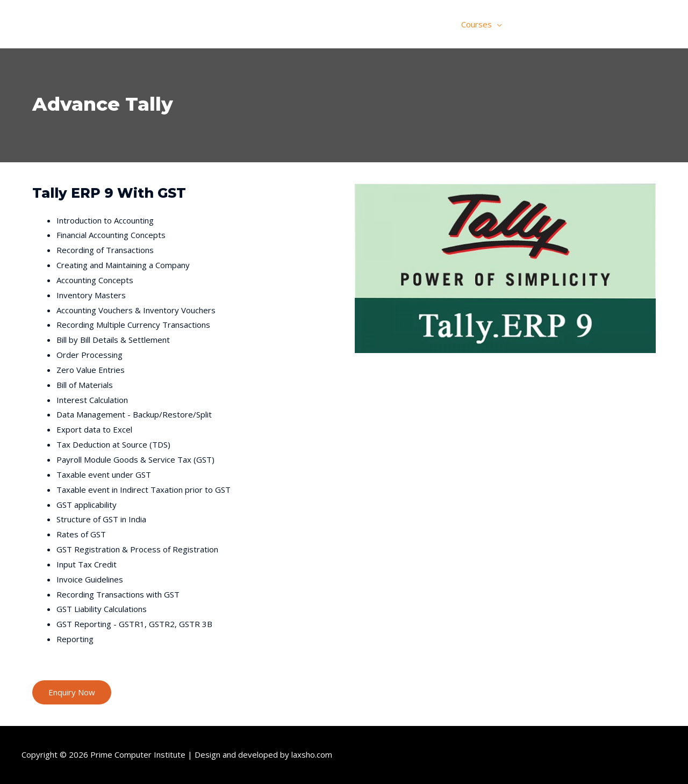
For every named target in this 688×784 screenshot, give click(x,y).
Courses (476, 24)
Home (395, 24)
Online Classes (545, 24)
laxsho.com (312, 754)
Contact (644, 24)
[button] (72, 692)
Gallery (601, 24)
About (434, 24)
